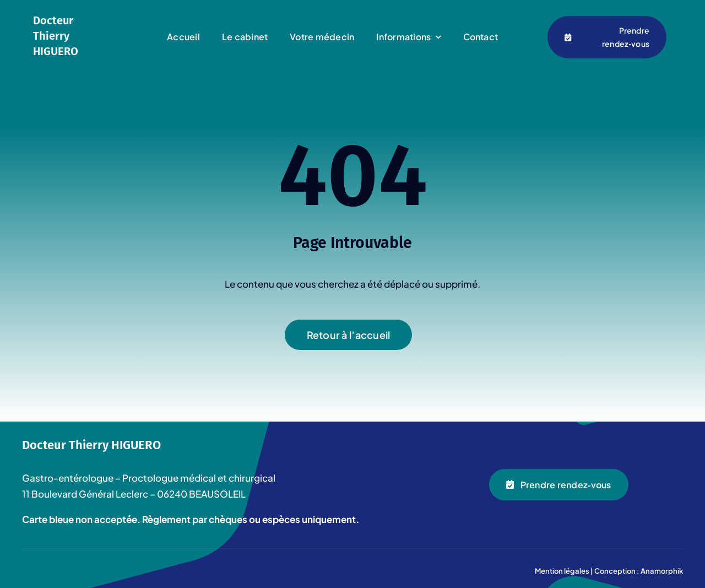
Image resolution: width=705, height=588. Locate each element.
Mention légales (562, 571)
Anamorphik (662, 571)
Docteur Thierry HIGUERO (56, 36)
